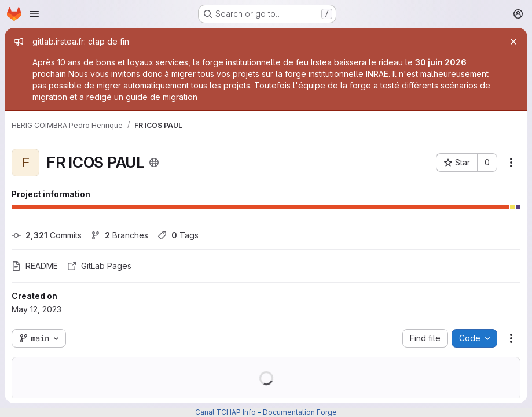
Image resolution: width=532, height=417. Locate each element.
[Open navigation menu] (34, 14)
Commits (47, 235)
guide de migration (162, 97)
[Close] (513, 42)
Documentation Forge (300, 412)
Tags (178, 235)
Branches (120, 235)
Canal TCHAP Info (225, 412)
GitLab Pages (99, 266)
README (35, 266)
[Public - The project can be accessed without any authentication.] (154, 163)
